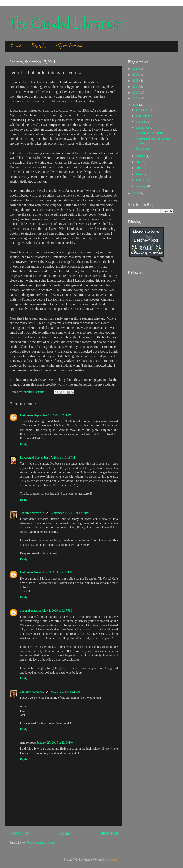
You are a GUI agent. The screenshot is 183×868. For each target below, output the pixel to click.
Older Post (109, 833)
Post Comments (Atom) (41, 842)
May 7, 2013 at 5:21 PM (65, 692)
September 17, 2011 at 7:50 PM (53, 415)
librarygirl (27, 458)
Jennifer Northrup (32, 513)
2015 (136, 81)
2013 (136, 92)
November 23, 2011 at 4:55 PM (53, 572)
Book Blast (142, 148)
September (143, 128)
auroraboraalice (31, 610)
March (141, 174)
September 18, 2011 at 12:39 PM (71, 513)
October (142, 122)
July (139, 162)
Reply (24, 444)
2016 (136, 75)
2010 (136, 193)
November (143, 116)
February (142, 180)
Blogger (114, 859)
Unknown (26, 415)
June (139, 168)
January (141, 186)
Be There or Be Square (149, 133)
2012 (136, 98)
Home (16, 46)
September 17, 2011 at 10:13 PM (55, 458)
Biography (38, 46)
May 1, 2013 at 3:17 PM (57, 610)
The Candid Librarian (66, 24)
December (143, 110)
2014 (136, 86)
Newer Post (20, 833)
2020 (136, 69)
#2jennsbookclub (69, 46)
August (141, 156)
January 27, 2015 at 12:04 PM (55, 743)
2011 (136, 105)
